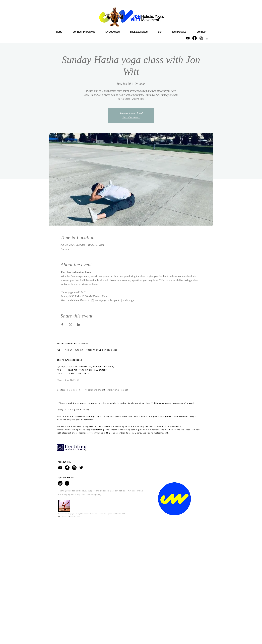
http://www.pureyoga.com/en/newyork (174, 403)
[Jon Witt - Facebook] (67, 468)
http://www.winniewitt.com (69, 517)
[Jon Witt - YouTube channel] (60, 468)
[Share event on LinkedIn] (79, 325)
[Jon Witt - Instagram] (74, 468)
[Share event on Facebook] (62, 325)
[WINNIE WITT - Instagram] (60, 483)
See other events (131, 117)
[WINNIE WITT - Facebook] (67, 483)
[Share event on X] (70, 325)
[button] (207, 38)
